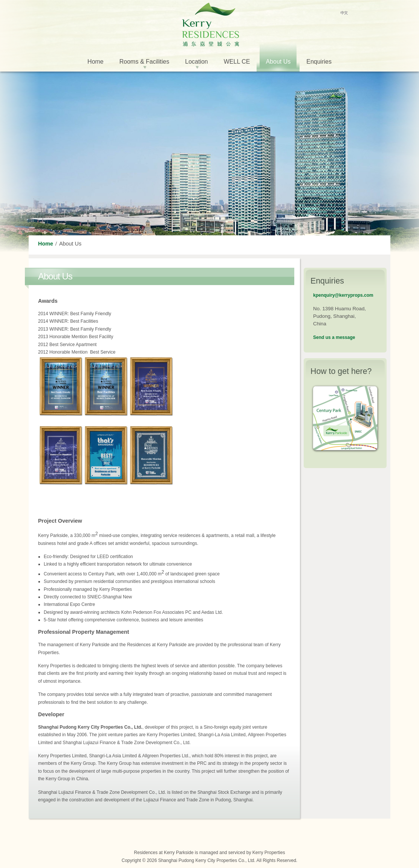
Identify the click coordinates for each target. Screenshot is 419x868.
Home (46, 244)
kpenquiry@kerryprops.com (343, 295)
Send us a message (334, 337)
